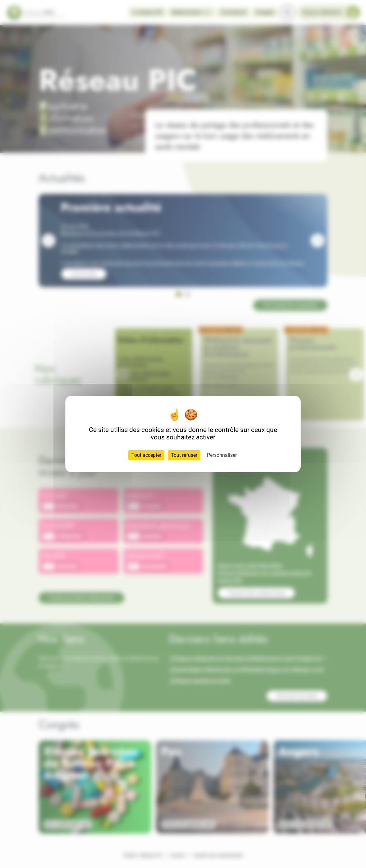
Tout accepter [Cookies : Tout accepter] (146, 455)
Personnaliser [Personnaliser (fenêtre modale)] (222, 455)
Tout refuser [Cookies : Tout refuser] (184, 455)
